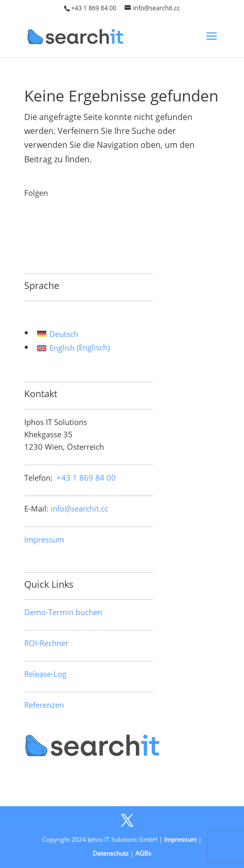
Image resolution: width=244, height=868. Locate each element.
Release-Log (45, 674)
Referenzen (44, 705)
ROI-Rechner (46, 643)
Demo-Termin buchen (63, 612)
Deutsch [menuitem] (64, 334)
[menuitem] (73, 334)
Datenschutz (111, 853)
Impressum (44, 539)
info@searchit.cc (79, 508)
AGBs (143, 853)
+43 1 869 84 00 (94, 8)
